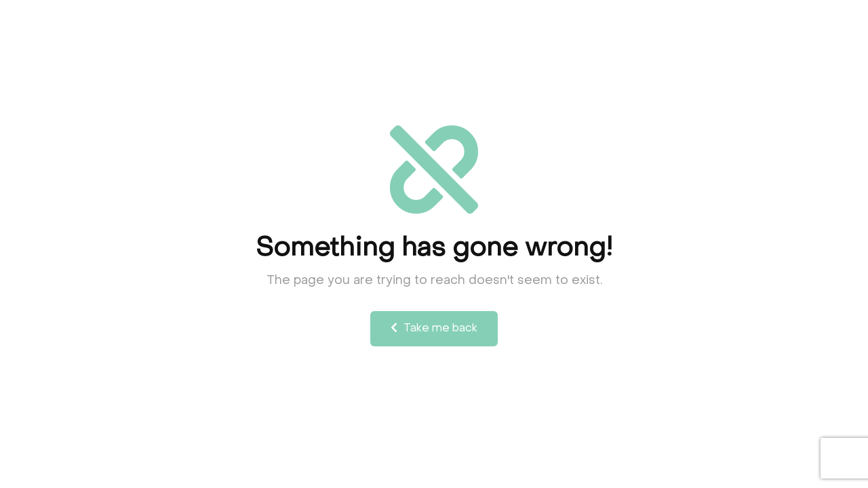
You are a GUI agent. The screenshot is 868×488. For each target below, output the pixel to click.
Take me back (434, 328)
